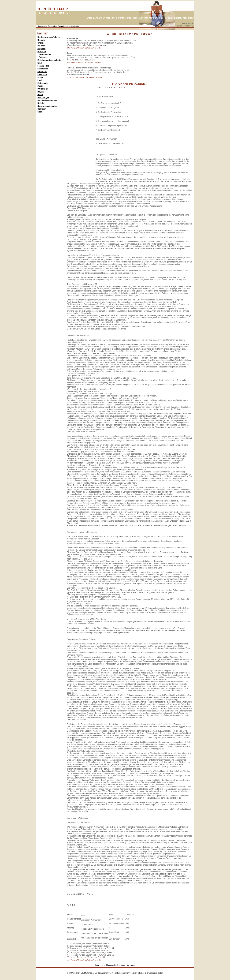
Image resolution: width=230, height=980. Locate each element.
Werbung (131, 965)
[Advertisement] (160, 57)
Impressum (100, 965)
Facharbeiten (63, 26)
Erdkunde (52, 26)
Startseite (42, 26)
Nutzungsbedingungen (116, 965)
